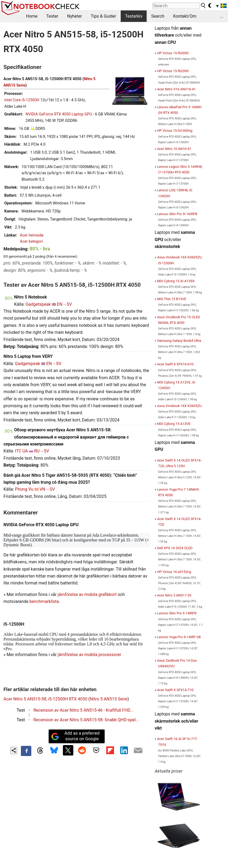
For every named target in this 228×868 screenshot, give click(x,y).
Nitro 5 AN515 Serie (109, 699)
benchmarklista (44, 601)
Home (32, 16)
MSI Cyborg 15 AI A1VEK (176, 281)
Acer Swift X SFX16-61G (175, 364)
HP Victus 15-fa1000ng (175, 131)
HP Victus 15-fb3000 (173, 53)
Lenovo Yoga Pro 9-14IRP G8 (179, 637)
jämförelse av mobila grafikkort (87, 594)
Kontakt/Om (185, 16)
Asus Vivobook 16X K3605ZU (179, 406)
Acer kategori (31, 241)
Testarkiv (134, 16)
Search (158, 16)
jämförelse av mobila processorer (89, 655)
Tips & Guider (103, 16)
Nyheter (75, 16)
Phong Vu (24, 489)
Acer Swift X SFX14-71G (175, 690)
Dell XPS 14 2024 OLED (175, 548)
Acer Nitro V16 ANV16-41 (176, 89)
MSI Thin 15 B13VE (172, 299)
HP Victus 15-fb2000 (173, 71)
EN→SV (64, 304)
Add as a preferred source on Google (75, 736)
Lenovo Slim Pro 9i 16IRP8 (177, 214)
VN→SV (47, 489)
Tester (52, 16)
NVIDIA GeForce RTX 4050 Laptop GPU (59, 114)
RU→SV (42, 451)
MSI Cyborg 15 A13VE (174, 424)
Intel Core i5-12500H (22, 100)
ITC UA (21, 451)
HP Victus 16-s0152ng (174, 572)
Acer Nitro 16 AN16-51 (174, 149)
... (222, 16)
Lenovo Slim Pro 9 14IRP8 (177, 613)
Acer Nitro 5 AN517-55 (174, 595)
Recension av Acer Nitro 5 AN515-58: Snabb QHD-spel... (86, 720)
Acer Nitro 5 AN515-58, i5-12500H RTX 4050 (45, 699)
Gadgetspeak (38, 304)
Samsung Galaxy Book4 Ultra (179, 341)
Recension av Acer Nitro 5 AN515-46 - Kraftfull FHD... (83, 710)
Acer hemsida (32, 235)
